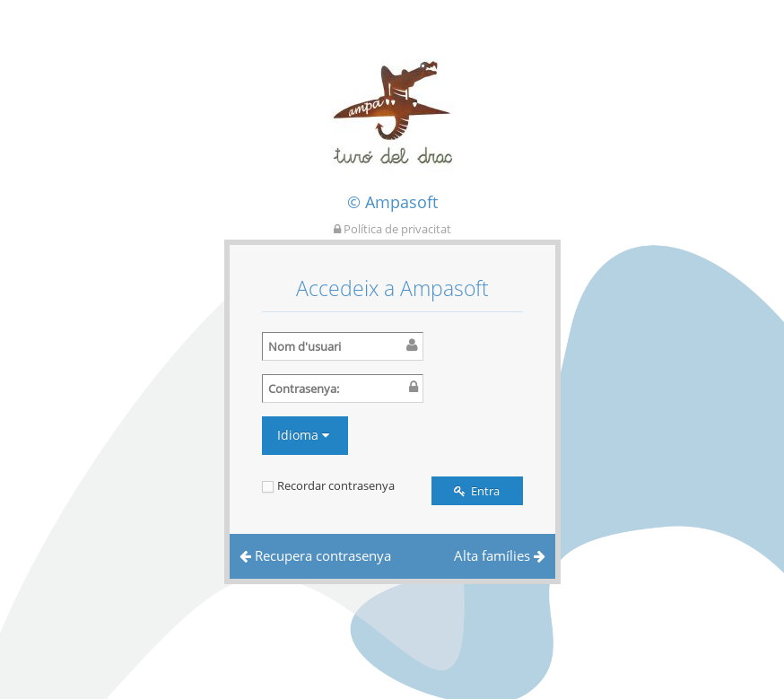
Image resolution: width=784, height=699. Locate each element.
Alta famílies (500, 555)
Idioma (303, 435)
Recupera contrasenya (315, 555)
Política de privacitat (392, 229)
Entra (477, 491)
